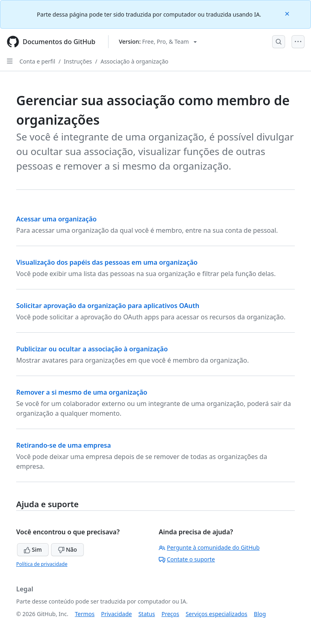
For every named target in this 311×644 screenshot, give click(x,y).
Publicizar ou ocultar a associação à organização (92, 349)
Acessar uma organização (56, 219)
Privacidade (117, 614)
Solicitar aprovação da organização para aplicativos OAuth (108, 306)
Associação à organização (134, 61)
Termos (85, 614)
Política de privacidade (42, 564)
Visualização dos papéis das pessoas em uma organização (107, 262)
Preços (170, 614)
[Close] (288, 13)
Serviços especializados (216, 614)
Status (147, 614)
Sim (33, 549)
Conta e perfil (37, 61)
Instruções (78, 61)
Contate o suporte (187, 559)
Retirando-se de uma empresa (64, 445)
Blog (260, 614)
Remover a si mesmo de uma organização (82, 392)
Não (67, 549)
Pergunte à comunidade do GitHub (209, 547)
